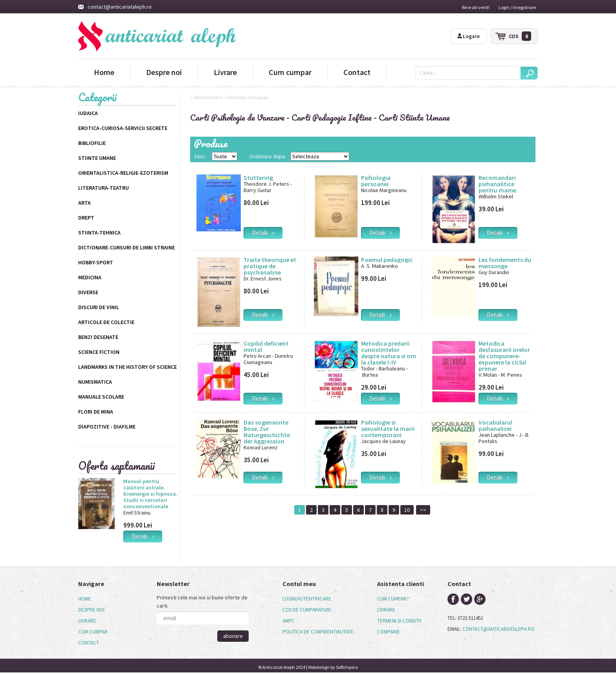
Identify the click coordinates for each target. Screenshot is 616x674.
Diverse (88, 292)
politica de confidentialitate (318, 632)
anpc (289, 621)
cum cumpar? (393, 599)
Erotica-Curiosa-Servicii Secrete (123, 128)
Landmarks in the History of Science (127, 367)
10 (407, 510)
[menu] (93, 621)
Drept (86, 218)
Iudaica (88, 113)
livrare (386, 610)
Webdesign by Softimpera (333, 667)
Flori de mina (96, 412)
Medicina (90, 277)
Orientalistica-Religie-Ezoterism (123, 173)
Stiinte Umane (97, 158)
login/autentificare (307, 599)
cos (520, 36)
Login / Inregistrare (517, 7)
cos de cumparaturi (307, 610)
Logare (468, 36)
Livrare (225, 72)
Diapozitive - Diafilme (107, 427)
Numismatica (95, 382)
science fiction (99, 352)
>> (423, 510)
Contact (357, 72)
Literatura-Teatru (104, 188)
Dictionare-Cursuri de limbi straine (126, 247)
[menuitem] (93, 599)
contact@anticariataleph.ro (115, 7)
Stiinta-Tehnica (99, 233)
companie (389, 632)
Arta (84, 203)
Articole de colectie (106, 322)
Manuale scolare (101, 397)
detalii (143, 536)
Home (104, 72)
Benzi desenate (98, 337)
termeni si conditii (399, 621)
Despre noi (164, 72)
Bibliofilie (92, 143)
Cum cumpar (290, 72)
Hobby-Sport (96, 262)
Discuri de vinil (99, 307)
